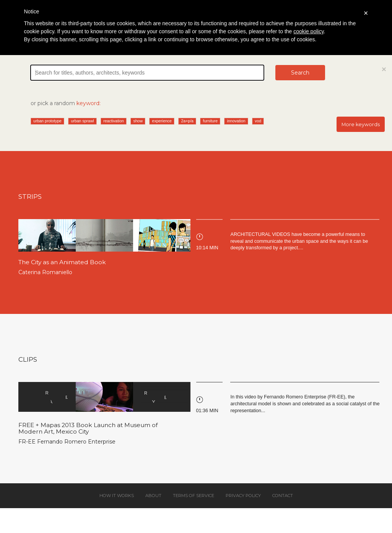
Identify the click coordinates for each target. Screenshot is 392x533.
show (138, 121)
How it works (117, 496)
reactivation (114, 121)
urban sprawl (82, 121)
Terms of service (194, 496)
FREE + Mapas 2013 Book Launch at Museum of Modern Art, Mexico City (88, 428)
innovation (236, 121)
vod (258, 121)
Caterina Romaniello (45, 272)
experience (162, 121)
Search (300, 73)
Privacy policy (243, 496)
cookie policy (308, 31)
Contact (283, 496)
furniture (211, 121)
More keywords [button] (361, 124)
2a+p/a (187, 121)
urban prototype (47, 121)
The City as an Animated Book (62, 262)
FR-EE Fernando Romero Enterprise (67, 442)
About (153, 496)
